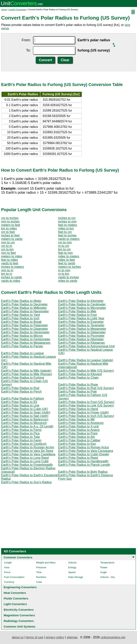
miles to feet (66, 260)
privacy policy (55, 637)
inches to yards (12, 277)
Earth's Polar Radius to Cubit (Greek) (84, 454)
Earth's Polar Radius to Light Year (81, 318)
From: (26, 40)
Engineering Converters (20, 587)
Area (7, 567)
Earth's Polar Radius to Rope (78, 385)
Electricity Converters (19, 610)
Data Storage (76, 577)
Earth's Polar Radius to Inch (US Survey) (86, 416)
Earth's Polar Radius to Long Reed (25, 458)
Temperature (107, 563)
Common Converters (18, 557)
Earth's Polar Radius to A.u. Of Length (27, 426)
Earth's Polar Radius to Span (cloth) (26, 412)
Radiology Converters (19, 621)
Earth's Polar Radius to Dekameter (82, 332)
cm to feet (8, 232)
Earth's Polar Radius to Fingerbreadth (27, 465)
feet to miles (9, 260)
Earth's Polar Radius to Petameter (24, 325)
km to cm (64, 249)
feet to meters (68, 225)
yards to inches (69, 277)
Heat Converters (15, 593)
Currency (9, 582)
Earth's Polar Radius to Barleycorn (25, 419)
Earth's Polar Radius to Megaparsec (26, 343)
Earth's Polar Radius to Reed (78, 458)
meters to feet (11, 225)
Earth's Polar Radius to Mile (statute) (26, 371)
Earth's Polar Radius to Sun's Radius (26, 482)
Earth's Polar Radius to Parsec (22, 346)
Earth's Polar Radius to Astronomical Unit (86, 346)
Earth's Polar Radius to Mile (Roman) (27, 374)
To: (28, 50)
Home (4, 9)
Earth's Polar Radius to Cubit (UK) (25, 409)
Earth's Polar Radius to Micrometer (82, 308)
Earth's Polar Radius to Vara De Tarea (27, 451)
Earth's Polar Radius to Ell (19, 402)
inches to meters (12, 267)
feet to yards (67, 263)
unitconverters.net (113, 637)
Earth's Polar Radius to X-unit (78, 426)
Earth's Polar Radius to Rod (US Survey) (86, 388)
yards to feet (10, 263)
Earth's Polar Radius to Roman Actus (84, 447)
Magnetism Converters (19, 615)
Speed (72, 572)
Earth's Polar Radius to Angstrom (81, 423)
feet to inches (67, 235)
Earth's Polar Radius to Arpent (79, 430)
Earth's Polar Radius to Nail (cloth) (25, 416)
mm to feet (9, 253)
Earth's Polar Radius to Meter (21, 301)
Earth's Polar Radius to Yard (20, 315)
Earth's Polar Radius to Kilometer (81, 301)
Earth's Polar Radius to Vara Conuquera (86, 451)
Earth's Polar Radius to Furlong (23, 378)
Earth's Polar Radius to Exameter (81, 322)
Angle (103, 572)
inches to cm (67, 218)
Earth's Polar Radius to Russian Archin (28, 447)
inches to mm (67, 221)
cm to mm (65, 242)
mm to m (7, 270)
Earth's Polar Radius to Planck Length (84, 465)
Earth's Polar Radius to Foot (77, 315)
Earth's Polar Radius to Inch (20, 318)
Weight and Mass (46, 563)
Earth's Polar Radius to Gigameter (25, 329)
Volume (72, 563)
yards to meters (69, 239)
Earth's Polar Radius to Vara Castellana (28, 454)
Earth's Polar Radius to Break (21, 322)
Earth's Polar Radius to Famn (21, 440)
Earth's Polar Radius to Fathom (23, 399)
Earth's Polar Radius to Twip (20, 437)
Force (7, 572)
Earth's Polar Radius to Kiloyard (80, 374)
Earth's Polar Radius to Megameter (82, 329)
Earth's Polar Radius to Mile (77, 311)
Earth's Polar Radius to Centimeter (82, 304)
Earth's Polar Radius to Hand (78, 409)
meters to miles (12, 256)
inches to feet (10, 235)
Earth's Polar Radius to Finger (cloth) (83, 412)
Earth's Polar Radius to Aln (77, 437)
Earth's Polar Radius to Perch (21, 392)
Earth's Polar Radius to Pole (77, 392)
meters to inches (69, 267)
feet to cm (65, 232)
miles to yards (68, 281)
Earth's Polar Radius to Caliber (79, 440)
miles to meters (69, 256)
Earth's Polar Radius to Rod (20, 388)
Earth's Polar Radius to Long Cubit (25, 461)
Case (39, 582)
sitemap (72, 637)
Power (104, 567)
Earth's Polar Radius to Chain (78, 378)
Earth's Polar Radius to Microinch (24, 423)
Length (8, 563)
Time (39, 572)
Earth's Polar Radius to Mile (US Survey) (86, 371)
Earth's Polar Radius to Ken (77, 444)
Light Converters (15, 604)
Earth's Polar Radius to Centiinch (24, 444)
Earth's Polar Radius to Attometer (81, 339)
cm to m (7, 246)
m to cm (64, 246)
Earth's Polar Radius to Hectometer (25, 332)
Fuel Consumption (14, 577)
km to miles (9, 228)
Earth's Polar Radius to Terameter (81, 325)
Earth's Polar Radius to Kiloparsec (82, 343)
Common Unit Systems (20, 626)
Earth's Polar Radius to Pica (20, 433)
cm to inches (10, 218)
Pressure (41, 567)
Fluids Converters (16, 598)
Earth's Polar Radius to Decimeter (24, 304)
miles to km (66, 228)
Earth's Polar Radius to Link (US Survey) (86, 405)
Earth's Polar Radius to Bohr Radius (83, 472)
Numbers (41, 577)
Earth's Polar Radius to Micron (22, 336)
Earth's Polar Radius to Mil (76, 419)
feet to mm (66, 253)
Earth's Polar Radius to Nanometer (25, 311)
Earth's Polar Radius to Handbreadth (83, 461)
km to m (7, 274)
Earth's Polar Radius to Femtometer (26, 339)
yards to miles (11, 281)
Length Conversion (18, 9)
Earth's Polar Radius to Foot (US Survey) (86, 402)
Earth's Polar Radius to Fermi (21, 430)
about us (18, 637)
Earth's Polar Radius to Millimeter (24, 308)
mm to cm (8, 242)
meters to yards (12, 239)
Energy (72, 567)
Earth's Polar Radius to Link (20, 405)
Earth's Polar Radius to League (23, 353)
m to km (64, 274)
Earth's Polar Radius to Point (78, 433)
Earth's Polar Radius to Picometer (81, 336)
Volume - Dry (108, 577)
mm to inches (10, 221)
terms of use (35, 637)
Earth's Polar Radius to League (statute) (86, 360)
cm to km (7, 249)
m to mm (64, 270)
